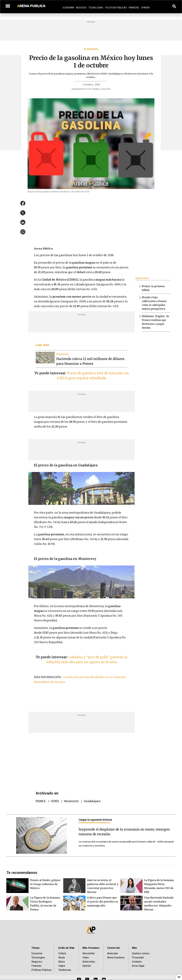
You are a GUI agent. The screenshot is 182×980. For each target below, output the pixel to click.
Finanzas (134, 8)
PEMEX (41, 801)
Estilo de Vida (66, 948)
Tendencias (65, 970)
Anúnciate (113, 953)
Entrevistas (89, 962)
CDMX (55, 801)
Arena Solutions (116, 958)
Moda (62, 958)
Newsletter (89, 953)
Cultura (62, 953)
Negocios (81, 8)
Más (134, 948)
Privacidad (138, 958)
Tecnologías (96, 8)
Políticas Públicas (116, 8)
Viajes (62, 966)
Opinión (145, 8)
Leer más (42, 345)
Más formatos (91, 948)
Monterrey (71, 801)
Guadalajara (92, 801)
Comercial (113, 948)
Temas (36, 948)
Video (86, 958)
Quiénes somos (141, 953)
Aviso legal (138, 966)
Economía (68, 8)
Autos (62, 962)
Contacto (137, 962)
